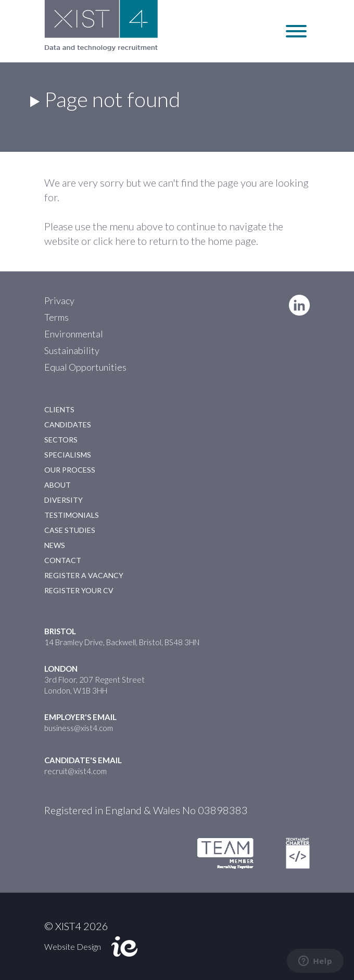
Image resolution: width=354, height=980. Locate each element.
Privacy (59, 300)
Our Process (70, 470)
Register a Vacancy (84, 575)
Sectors (61, 440)
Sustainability (72, 350)
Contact (63, 560)
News (55, 545)
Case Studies (70, 530)
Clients (59, 409)
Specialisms (68, 455)
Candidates (68, 424)
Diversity (64, 500)
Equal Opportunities (85, 367)
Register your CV (79, 590)
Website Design (73, 946)
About (58, 485)
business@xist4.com (79, 728)
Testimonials (72, 515)
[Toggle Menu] (296, 31)
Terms (56, 317)
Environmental (74, 334)
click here (114, 241)
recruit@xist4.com (75, 771)
